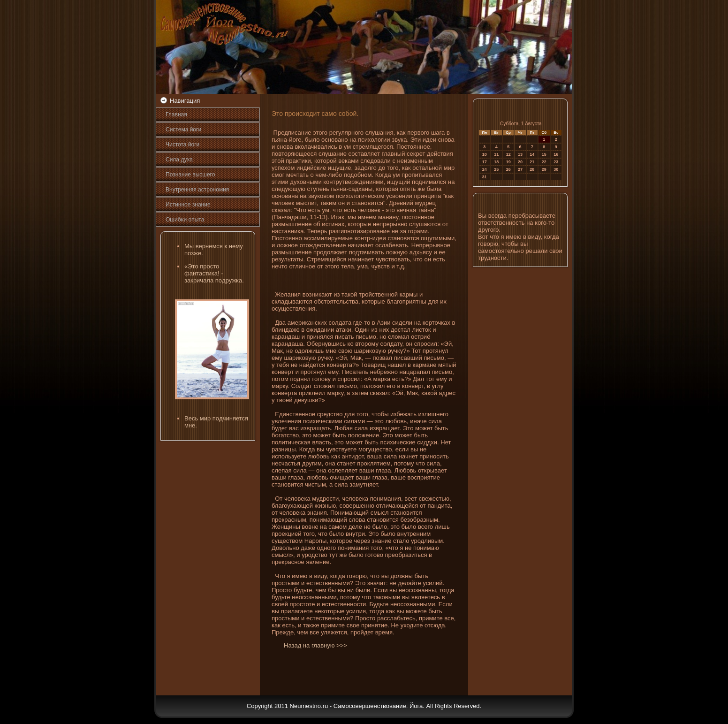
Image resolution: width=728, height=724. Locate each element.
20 (520, 162)
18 (496, 162)
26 (508, 169)
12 (508, 154)
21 (532, 162)
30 (556, 169)
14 (532, 154)
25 (496, 169)
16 (556, 154)
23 (556, 162)
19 (508, 162)
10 (485, 154)
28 (532, 169)
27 (520, 169)
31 (485, 177)
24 (485, 169)
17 (485, 162)
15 (544, 154)
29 (544, 169)
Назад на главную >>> (315, 645)
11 (496, 154)
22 (544, 162)
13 (520, 154)
